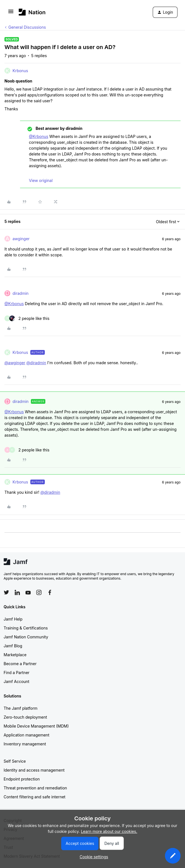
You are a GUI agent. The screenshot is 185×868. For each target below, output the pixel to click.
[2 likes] (27, 318)
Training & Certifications (26, 628)
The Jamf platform (21, 708)
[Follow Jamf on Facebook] (50, 592)
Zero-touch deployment (25, 717)
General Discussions (27, 27)
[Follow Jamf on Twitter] (6, 592)
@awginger (15, 363)
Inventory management (25, 744)
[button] (11, 13)
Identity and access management (34, 770)
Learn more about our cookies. (109, 831)
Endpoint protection (22, 779)
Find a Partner (17, 673)
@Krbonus (39, 136)
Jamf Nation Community (26, 637)
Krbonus (20, 71)
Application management (26, 735)
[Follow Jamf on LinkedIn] (17, 592)
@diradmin (36, 363)
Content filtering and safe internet (34, 797)
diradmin (21, 293)
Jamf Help (13, 619)
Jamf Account (16, 681)
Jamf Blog (13, 646)
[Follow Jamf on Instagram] (39, 592)
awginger (21, 239)
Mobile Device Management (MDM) (36, 726)
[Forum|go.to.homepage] (32, 12)
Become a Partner (20, 664)
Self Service (15, 761)
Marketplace (15, 655)
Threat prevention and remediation (35, 788)
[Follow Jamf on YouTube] (28, 592)
